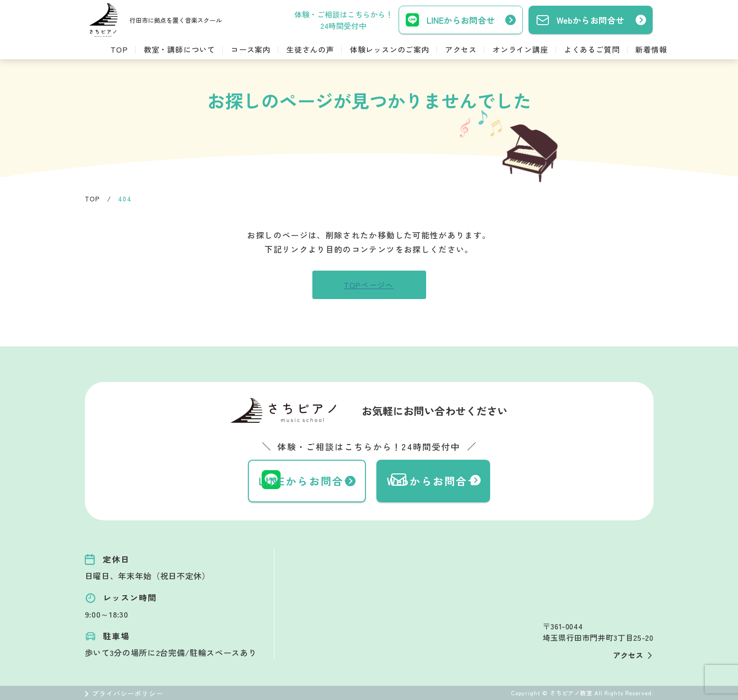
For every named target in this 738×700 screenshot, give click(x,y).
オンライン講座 (520, 49)
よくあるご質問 (592, 49)
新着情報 (651, 49)
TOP (119, 49)
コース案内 (251, 49)
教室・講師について (179, 49)
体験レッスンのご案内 (390, 49)
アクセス (461, 49)
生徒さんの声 (310, 49)
